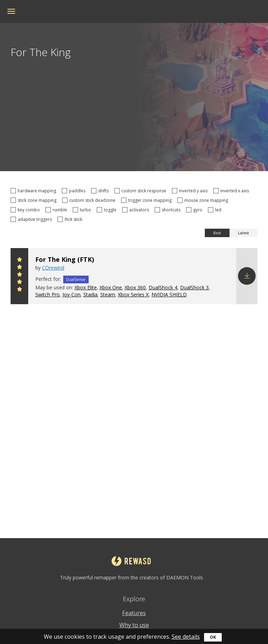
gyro (195, 210)
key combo (26, 210)
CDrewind (53, 268)
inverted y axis (191, 191)
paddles (75, 191)
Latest (243, 233)
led (216, 210)
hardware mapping (34, 191)
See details (186, 637)
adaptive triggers (32, 219)
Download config (247, 276)
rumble (57, 210)
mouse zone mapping (204, 200)
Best (217, 233)
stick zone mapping (35, 200)
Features (134, 613)
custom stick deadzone (90, 200)
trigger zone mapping (147, 200)
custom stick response (141, 191)
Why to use (134, 625)
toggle (108, 210)
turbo (83, 210)
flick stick (71, 219)
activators (137, 210)
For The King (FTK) (65, 259)
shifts (101, 191)
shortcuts (169, 210)
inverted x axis (232, 191)
